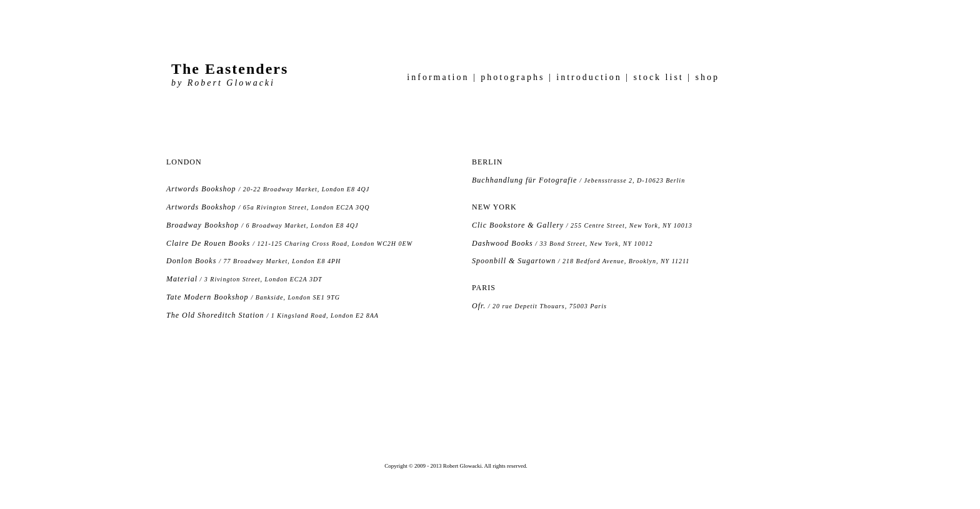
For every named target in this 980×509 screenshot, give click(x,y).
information (440, 77)
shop (705, 77)
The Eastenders (230, 69)
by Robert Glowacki (223, 83)
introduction (589, 77)
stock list (661, 77)
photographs (515, 77)
